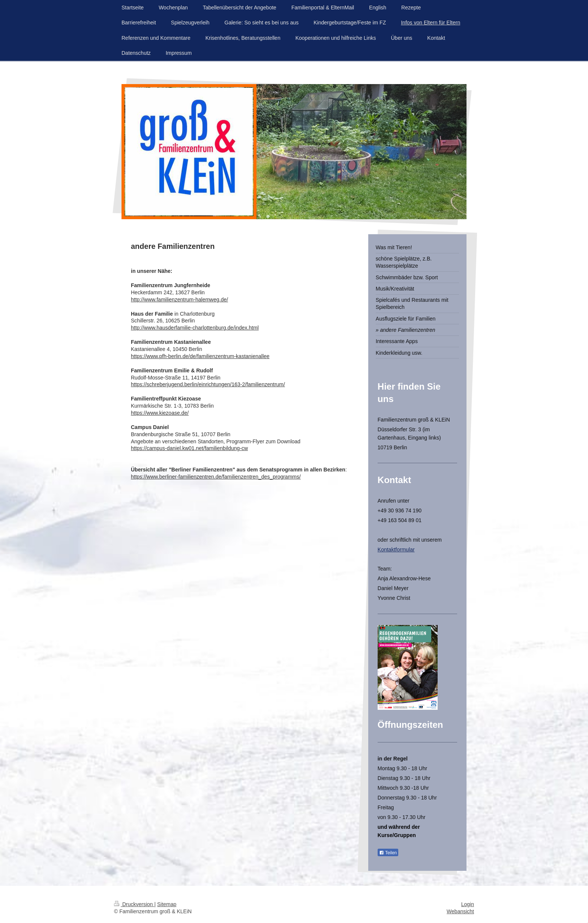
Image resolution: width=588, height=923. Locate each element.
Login (468, 904)
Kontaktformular (396, 550)
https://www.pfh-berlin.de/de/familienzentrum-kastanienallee (200, 356)
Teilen (388, 853)
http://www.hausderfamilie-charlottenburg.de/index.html (195, 328)
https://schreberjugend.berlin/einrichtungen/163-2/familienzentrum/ (208, 384)
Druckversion (134, 904)
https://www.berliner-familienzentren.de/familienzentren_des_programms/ (216, 477)
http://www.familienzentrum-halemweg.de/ (179, 300)
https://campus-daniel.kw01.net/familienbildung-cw (189, 448)
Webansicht (460, 911)
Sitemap (167, 904)
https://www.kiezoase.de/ (160, 413)
